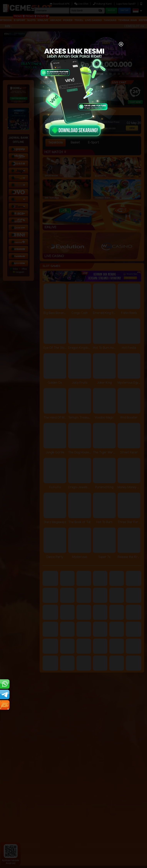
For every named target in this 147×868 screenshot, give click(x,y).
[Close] (121, 44)
